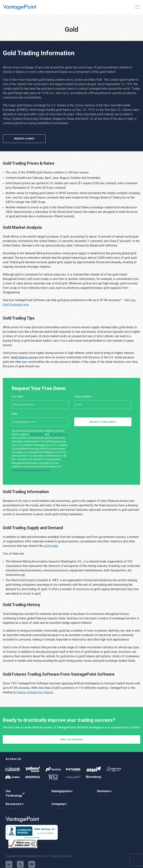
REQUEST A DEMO (24, 139)
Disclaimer (67, 856)
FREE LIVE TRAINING (72, 754)
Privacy (54, 856)
